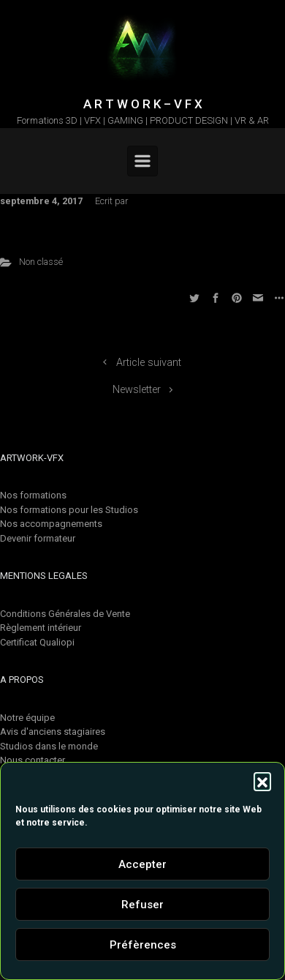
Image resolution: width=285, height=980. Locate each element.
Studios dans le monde (49, 746)
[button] (262, 781)
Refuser (142, 905)
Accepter (142, 864)
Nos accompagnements (51, 524)
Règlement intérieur (41, 628)
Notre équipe (27, 718)
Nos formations (33, 495)
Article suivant (149, 363)
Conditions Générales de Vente (65, 614)
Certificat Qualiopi (37, 642)
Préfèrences (143, 945)
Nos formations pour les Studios (69, 510)
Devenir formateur (38, 538)
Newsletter (137, 390)
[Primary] (142, 161)
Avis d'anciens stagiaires (53, 732)
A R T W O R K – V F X (143, 104)
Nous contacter (33, 760)
